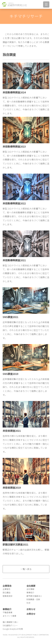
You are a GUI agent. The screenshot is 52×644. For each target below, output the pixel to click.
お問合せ (31, 614)
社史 (28, 603)
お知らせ (31, 609)
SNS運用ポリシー (10, 625)
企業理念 (7, 589)
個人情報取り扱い (10, 622)
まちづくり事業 (9, 616)
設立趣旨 (7, 592)
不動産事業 (7, 612)
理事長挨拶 (7, 596)
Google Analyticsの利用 (13, 629)
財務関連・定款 (33, 599)
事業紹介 (30, 592)
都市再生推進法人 (34, 596)
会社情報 (30, 589)
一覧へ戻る (26, 569)
